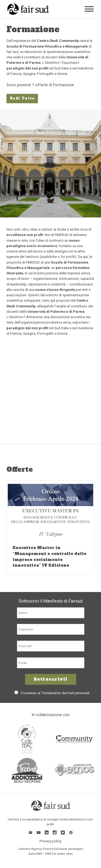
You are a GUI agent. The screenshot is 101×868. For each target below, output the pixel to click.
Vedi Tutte (22, 98)
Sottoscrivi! (51, 679)
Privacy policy (50, 841)
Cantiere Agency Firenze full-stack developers (51, 849)
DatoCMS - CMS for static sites (51, 854)
